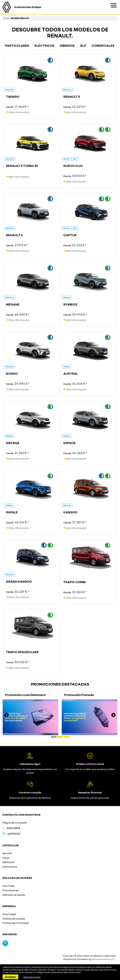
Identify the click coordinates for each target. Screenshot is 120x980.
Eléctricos (8, 862)
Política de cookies (14, 919)
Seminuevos (10, 867)
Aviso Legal (9, 914)
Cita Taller (9, 886)
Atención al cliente (14, 895)
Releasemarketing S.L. (104, 959)
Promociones (10, 890)
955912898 (13, 828)
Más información (18, 112)
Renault (7, 853)
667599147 (14, 834)
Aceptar (10, 977)
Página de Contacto (15, 823)
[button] (54, 737)
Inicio (6, 18)
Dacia (6, 858)
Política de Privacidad (16, 923)
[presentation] (7, 715)
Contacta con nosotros (21, 815)
